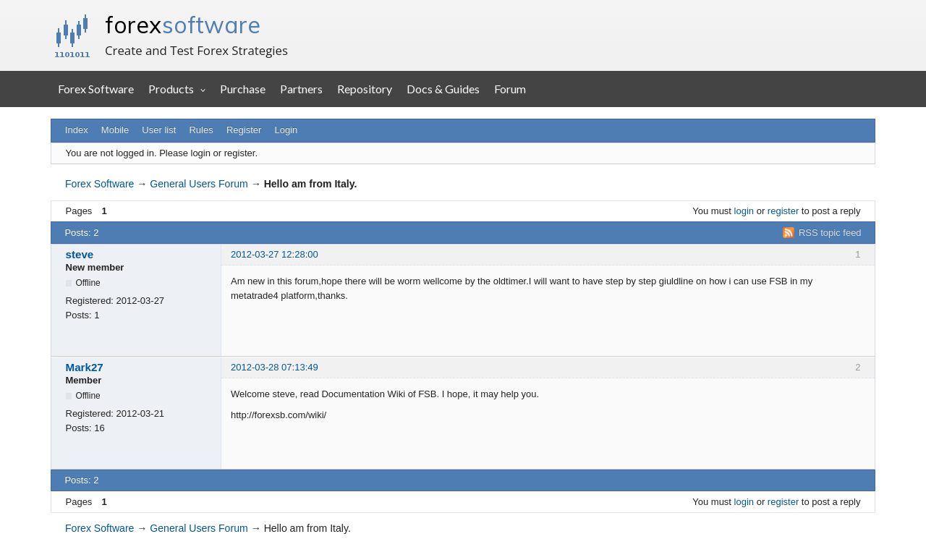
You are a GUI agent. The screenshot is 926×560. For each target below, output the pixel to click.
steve (80, 254)
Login (286, 130)
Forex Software (96, 89)
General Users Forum (199, 184)
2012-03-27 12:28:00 (275, 254)
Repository (365, 89)
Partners (301, 89)
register (783, 211)
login (744, 211)
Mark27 (85, 367)
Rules (201, 130)
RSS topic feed (830, 233)
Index (77, 130)
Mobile (115, 130)
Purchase (243, 89)
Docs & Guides (443, 89)
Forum (510, 89)
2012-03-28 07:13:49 (275, 367)
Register (244, 130)
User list (159, 130)
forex (183, 25)
